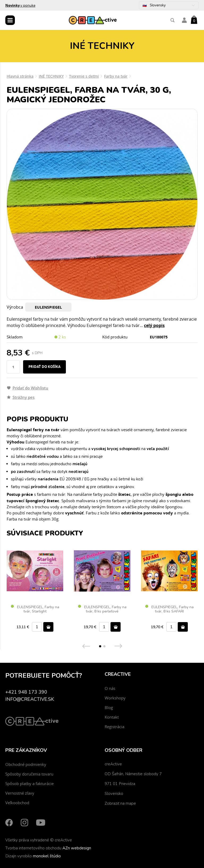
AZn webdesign (77, 848)
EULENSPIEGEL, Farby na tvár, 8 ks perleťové (102, 609)
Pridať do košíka (44, 367)
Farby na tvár (116, 76)
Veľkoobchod (17, 803)
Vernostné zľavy (20, 793)
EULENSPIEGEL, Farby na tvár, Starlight (35, 609)
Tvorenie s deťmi (84, 76)
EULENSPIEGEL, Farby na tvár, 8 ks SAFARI (169, 609)
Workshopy (115, 698)
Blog (109, 707)
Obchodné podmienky (26, 764)
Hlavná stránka (20, 76)
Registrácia (114, 727)
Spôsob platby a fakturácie (29, 783)
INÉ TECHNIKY (51, 76)
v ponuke (20, 5)
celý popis (154, 325)
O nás (110, 688)
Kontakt (112, 717)
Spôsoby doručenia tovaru (29, 774)
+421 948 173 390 (26, 692)
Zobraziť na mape (120, 803)
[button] (100, 646)
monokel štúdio (47, 856)
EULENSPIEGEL (48, 307)
